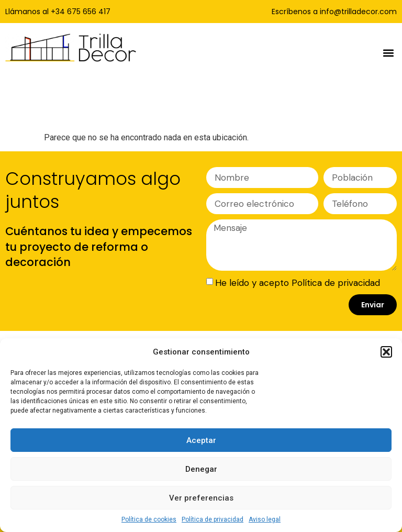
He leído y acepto (298, 283)
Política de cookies (149, 519)
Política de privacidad (213, 519)
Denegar (201, 469)
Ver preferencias (201, 498)
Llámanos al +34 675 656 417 (58, 12)
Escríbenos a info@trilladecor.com (334, 12)
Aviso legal (265, 519)
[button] (386, 352)
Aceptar (201, 440)
